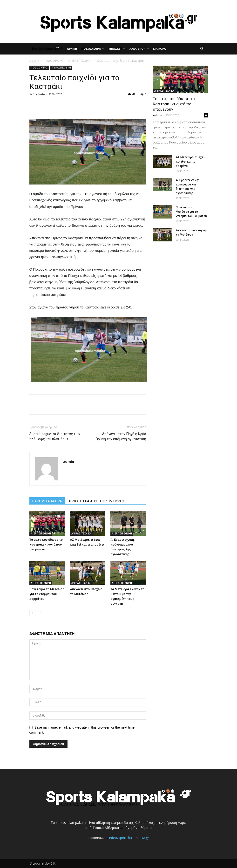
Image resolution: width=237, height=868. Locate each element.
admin (40, 94)
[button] (202, 49)
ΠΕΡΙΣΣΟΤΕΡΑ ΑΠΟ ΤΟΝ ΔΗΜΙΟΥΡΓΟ (96, 501)
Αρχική (34, 61)
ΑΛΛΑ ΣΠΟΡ (139, 49)
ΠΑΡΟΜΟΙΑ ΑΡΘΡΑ (47, 501)
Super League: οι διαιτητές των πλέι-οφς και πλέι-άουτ (55, 436)
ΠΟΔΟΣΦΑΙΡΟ (93, 49)
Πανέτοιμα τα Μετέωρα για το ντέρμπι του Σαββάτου (47, 594)
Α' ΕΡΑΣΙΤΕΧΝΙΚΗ (79, 61)
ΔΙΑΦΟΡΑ (159, 49)
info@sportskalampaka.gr (129, 838)
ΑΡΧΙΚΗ (72, 49)
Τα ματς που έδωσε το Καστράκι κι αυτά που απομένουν (46, 544)
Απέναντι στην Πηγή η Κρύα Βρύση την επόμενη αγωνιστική (121, 436)
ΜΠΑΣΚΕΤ (117, 49)
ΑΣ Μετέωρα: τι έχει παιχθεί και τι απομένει (190, 162)
